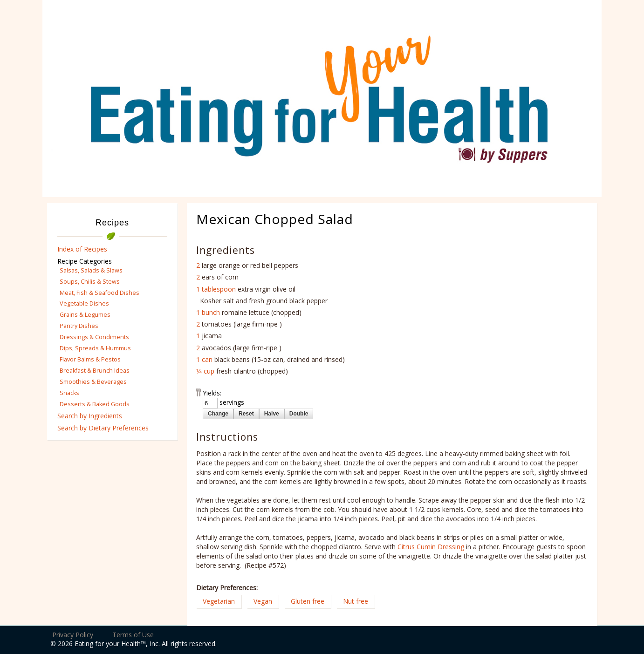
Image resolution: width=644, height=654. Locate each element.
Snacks (69, 393)
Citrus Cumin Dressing (431, 547)
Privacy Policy (73, 635)
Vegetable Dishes (84, 303)
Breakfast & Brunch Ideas (95, 371)
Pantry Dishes (79, 326)
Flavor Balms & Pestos (90, 359)
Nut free (356, 601)
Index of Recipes (82, 249)
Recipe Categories (85, 261)
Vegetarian (219, 601)
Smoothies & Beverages (93, 382)
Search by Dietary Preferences (103, 428)
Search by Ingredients (90, 416)
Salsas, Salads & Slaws (91, 270)
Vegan (263, 601)
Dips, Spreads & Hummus (95, 348)
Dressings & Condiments (94, 337)
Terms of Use (133, 635)
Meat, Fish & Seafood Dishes (99, 293)
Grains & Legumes (85, 315)
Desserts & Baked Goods (95, 404)
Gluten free (308, 601)
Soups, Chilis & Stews (90, 282)
